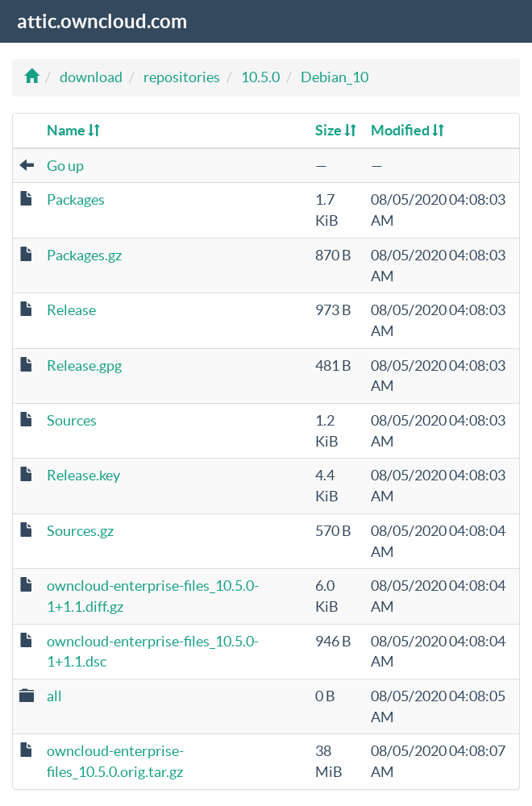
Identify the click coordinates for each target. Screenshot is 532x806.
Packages (76, 199)
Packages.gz (84, 255)
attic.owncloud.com (102, 21)
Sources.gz (80, 531)
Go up (65, 166)
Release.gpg (84, 366)
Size (336, 130)
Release (71, 310)
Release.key (83, 475)
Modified (407, 130)
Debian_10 (335, 77)
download (91, 77)
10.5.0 (260, 77)
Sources (72, 420)
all (54, 696)
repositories (182, 77)
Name (73, 130)
